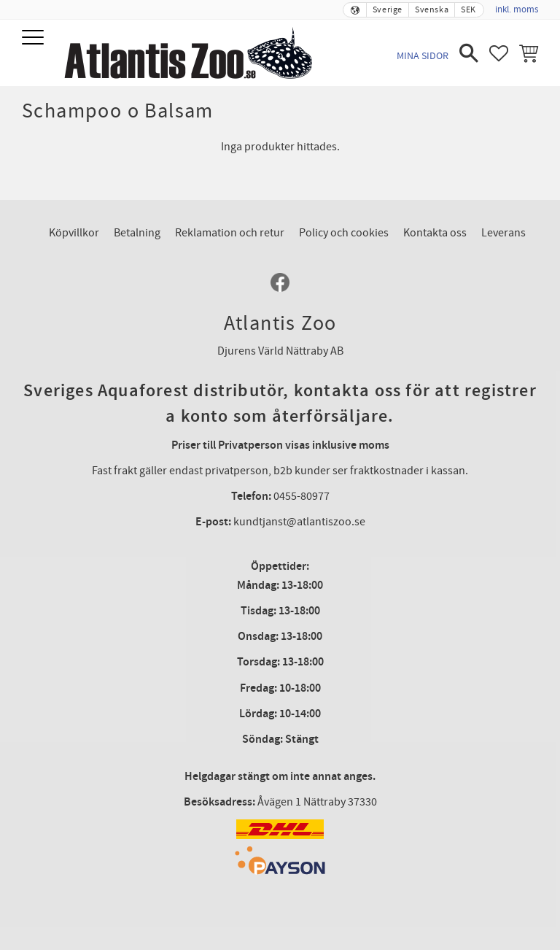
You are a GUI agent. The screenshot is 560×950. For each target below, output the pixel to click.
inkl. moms (517, 9)
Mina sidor (423, 56)
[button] (35, 38)
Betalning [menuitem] (137, 233)
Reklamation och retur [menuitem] (230, 233)
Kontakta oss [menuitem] (435, 233)
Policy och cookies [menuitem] (344, 233)
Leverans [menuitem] (503, 233)
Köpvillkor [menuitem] (74, 233)
